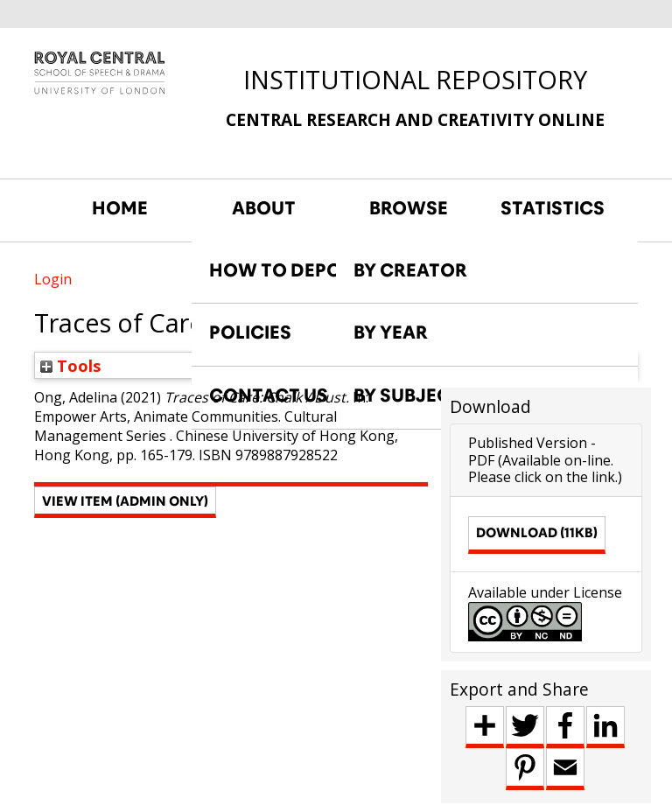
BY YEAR (391, 332)
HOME (120, 208)
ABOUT (264, 208)
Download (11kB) (537, 532)
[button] (125, 502)
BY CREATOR (410, 270)
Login (53, 279)
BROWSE (409, 208)
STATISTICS (553, 208)
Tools (71, 365)
